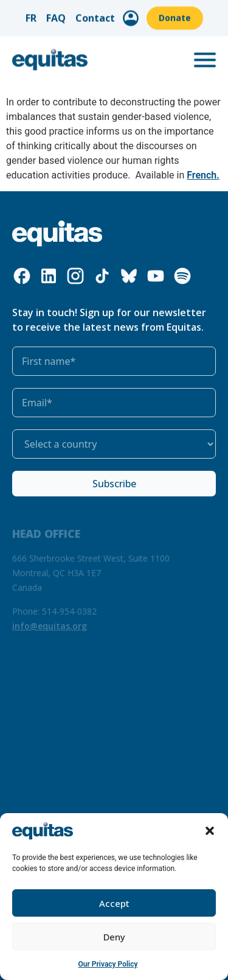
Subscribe (114, 484)
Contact (95, 15)
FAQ (56, 15)
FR (31, 15)
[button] (210, 831)
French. (203, 175)
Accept (114, 903)
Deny (114, 937)
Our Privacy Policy (108, 964)
